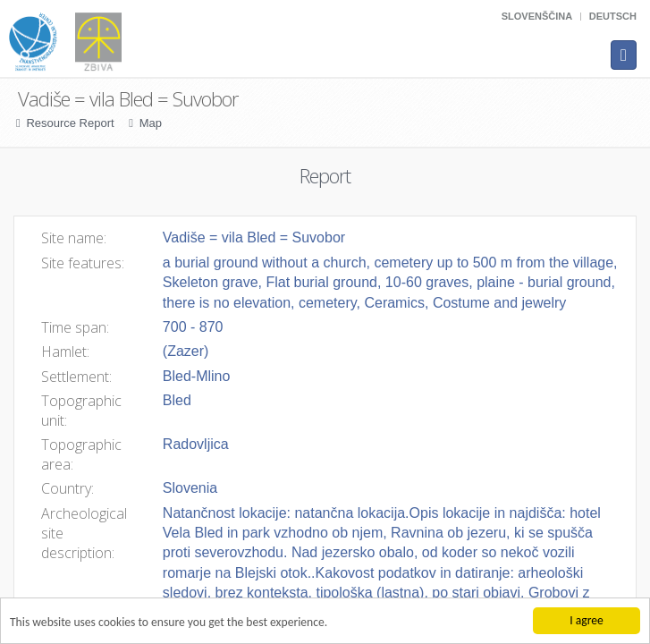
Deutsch (613, 16)
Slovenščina (537, 16)
